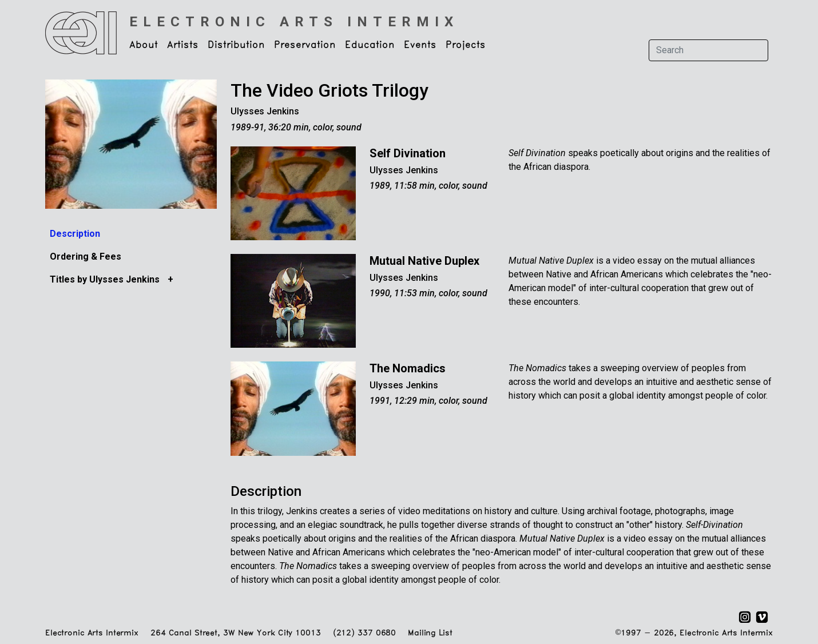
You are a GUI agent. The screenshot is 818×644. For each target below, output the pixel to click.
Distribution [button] (236, 45)
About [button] (144, 45)
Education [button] (370, 45)
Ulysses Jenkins (265, 111)
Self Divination (408, 153)
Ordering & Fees (86, 257)
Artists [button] (183, 45)
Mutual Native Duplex (424, 261)
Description (75, 234)
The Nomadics (408, 368)
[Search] (708, 50)
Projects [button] (466, 45)
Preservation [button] (305, 45)
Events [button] (420, 45)
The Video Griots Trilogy (329, 90)
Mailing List (430, 633)
